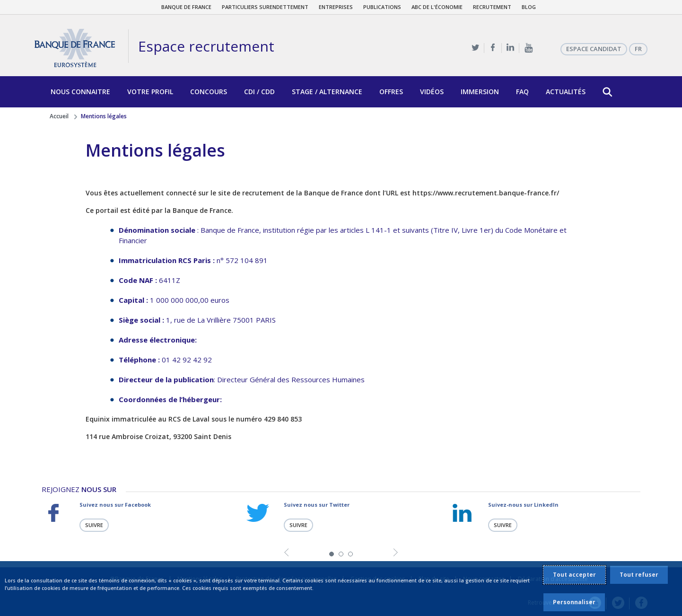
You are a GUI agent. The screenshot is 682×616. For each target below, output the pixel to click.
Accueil (59, 116)
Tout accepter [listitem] (574, 575)
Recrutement (492, 7)
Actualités (566, 92)
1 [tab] (332, 554)
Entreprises (336, 7)
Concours (209, 92)
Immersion (480, 92)
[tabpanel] (137, 516)
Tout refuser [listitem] (639, 575)
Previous (286, 553)
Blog (529, 7)
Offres (391, 92)
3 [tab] (350, 554)
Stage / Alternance (327, 92)
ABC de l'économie (437, 7)
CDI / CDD (259, 92)
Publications (382, 7)
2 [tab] (341, 554)
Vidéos (432, 92)
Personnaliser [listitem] (574, 602)
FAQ (522, 92)
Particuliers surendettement (265, 7)
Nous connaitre (80, 92)
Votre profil (150, 92)
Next (396, 553)
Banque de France (186, 7)
